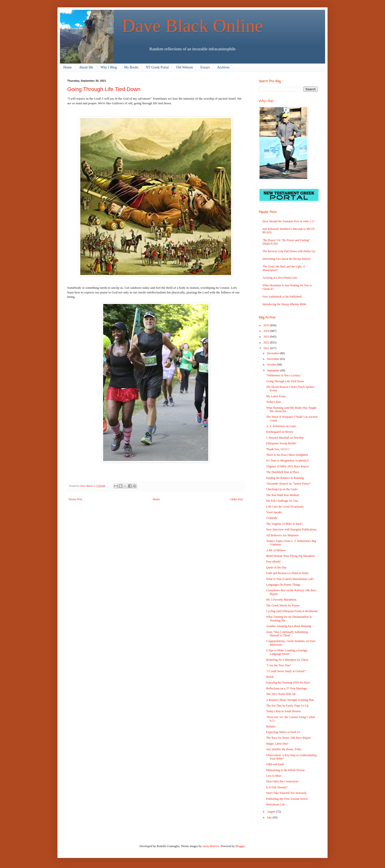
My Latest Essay (276, 396)
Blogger (240, 846)
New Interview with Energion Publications (291, 529)
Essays (205, 67)
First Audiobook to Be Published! (282, 297)
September (274, 370)
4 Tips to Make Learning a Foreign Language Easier (287, 652)
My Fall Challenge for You (282, 501)
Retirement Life (275, 804)
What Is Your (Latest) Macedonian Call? (290, 579)
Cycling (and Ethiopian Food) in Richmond (292, 611)
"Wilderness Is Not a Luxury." (284, 375)
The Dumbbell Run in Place (283, 472)
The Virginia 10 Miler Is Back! (284, 524)
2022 (267, 342)
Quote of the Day (276, 567)
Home (68, 67)
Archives (223, 67)
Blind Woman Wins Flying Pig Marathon (290, 556)
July (270, 817)
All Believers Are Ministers (282, 535)
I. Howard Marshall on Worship (285, 438)
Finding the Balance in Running (285, 478)
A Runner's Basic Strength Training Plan (290, 700)
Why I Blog (109, 67)
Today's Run (274, 402)
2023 (267, 337)
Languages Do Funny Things (283, 585)
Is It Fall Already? (277, 787)
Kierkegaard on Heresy (280, 432)
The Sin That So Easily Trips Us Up (287, 706)
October (272, 365)
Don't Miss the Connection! (282, 781)
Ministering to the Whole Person (285, 770)
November (274, 359)
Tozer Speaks (274, 512)
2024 (267, 331)
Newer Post (75, 499)
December (273, 353)
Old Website (185, 67)
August (272, 812)
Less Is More (274, 776)
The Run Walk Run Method (282, 495)
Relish (270, 677)
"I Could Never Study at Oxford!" (286, 671)
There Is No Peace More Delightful (287, 455)
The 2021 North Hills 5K (281, 694)
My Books (131, 67)
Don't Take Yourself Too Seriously (286, 793)
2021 (267, 348)
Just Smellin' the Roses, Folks (284, 749)
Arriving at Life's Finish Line (280, 278)
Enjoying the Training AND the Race (288, 683)
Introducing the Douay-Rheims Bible (284, 304)
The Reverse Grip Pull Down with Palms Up (289, 251)
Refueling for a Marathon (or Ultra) (287, 660)
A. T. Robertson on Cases (281, 426)
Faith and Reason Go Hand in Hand (287, 573)
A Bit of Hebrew (276, 550)
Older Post (237, 499)
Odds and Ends (275, 764)
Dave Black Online (193, 26)
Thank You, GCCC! (278, 449)
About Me (86, 67)
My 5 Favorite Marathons (281, 600)
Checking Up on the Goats (282, 489)
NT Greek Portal (157, 67)
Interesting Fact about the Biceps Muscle (287, 259)
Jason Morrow (211, 846)
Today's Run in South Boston (283, 711)
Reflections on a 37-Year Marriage (287, 688)
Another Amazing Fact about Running (289, 626)
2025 (267, 325)
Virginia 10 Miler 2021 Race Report (287, 466)
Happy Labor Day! (277, 744)
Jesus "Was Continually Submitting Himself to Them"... (287, 634)
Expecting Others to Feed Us (283, 732)
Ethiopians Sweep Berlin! (281, 443)
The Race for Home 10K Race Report (288, 738)
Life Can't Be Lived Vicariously (285, 507)
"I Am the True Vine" (279, 665)
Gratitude (272, 518)
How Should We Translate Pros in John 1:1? (289, 221)
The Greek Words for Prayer (283, 605)
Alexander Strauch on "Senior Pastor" (289, 484)
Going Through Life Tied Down (285, 381)
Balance (271, 726)
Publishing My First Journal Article (287, 799)
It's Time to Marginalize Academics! (288, 460)
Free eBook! (274, 562)
